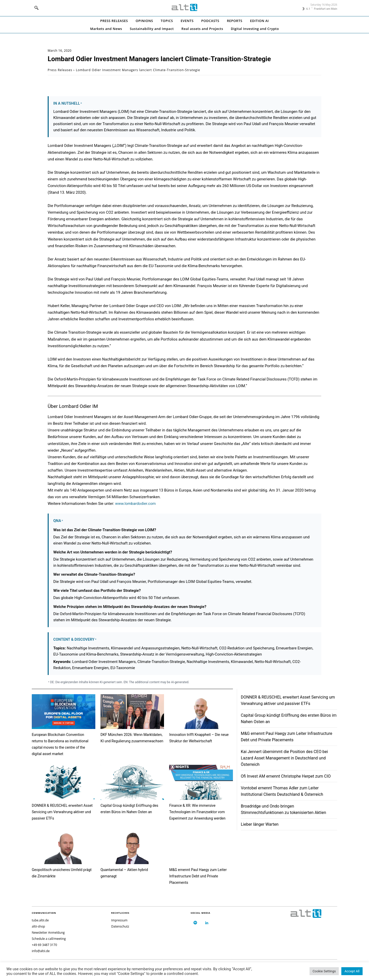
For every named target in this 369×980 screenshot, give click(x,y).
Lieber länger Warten (260, 824)
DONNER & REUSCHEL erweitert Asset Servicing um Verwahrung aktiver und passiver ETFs (62, 812)
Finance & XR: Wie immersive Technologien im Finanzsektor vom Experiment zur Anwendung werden (197, 812)
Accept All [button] (352, 971)
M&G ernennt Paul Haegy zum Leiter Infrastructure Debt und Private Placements (198, 876)
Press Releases (60, 70)
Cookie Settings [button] (324, 971)
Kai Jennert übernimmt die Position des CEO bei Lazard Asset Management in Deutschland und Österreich (284, 758)
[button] (36, 8)
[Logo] (184, 7)
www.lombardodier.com (135, 504)
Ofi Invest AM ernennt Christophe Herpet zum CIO (286, 776)
